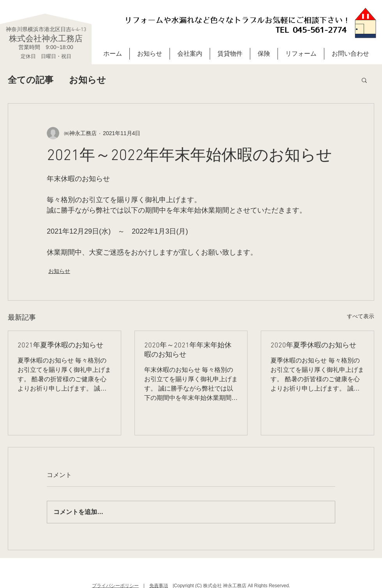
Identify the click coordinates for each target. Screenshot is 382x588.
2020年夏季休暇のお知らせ (313, 346)
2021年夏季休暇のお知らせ (60, 346)
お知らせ (88, 80)
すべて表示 (361, 316)
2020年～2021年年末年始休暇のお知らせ (188, 350)
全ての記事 (31, 80)
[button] (364, 80)
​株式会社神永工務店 (46, 38)
